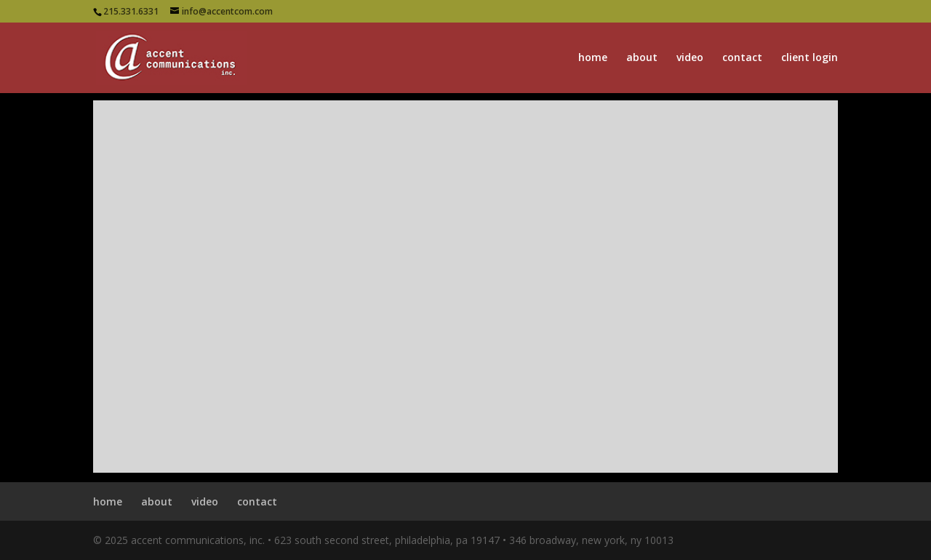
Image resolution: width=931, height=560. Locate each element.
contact (742, 58)
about (642, 58)
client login (810, 58)
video (690, 58)
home (593, 58)
